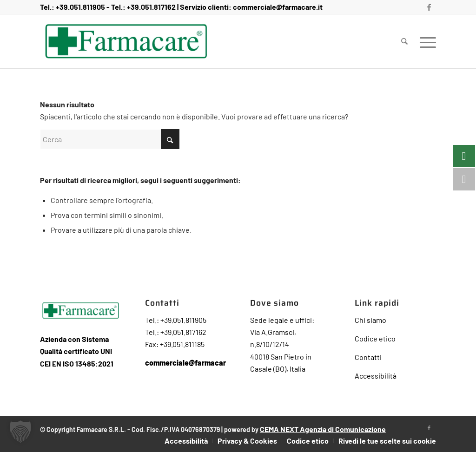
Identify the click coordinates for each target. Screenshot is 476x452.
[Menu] (425, 41)
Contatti (368, 357)
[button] (20, 432)
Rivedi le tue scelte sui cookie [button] (387, 441)
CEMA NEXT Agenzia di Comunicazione (323, 429)
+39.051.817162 (151, 7)
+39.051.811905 (80, 7)
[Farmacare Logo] (126, 41)
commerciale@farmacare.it (278, 7)
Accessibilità (376, 376)
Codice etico (375, 338)
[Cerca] (404, 41)
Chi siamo (370, 320)
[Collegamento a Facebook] (429, 7)
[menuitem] (404, 41)
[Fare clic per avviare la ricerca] (170, 139)
